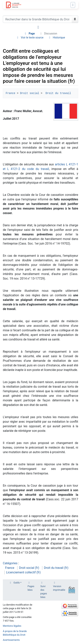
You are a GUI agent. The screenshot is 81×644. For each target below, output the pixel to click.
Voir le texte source (32, 37)
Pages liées (31, 588)
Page (32, 33)
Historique (59, 37)
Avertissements (11, 640)
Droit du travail (58, 93)
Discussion (51, 33)
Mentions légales (12, 626)
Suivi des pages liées (44, 592)
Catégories (10, 563)
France (10, 93)
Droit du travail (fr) (56, 568)
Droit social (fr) (29, 568)
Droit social (30, 93)
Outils (17, 583)
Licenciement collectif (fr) (23, 572)
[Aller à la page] (75, 19)
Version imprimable (59, 588)
